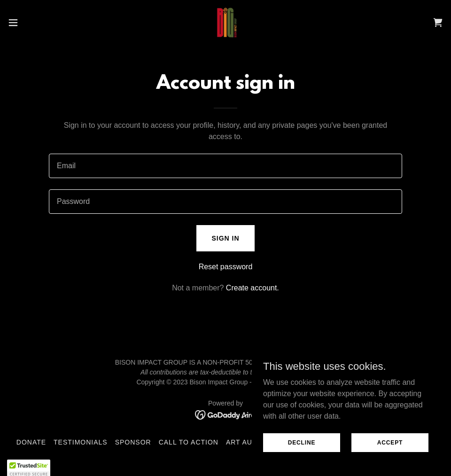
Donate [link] (31, 442)
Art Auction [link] (251, 442)
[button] (37, 23)
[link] (225, 23)
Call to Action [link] (189, 442)
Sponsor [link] (133, 442)
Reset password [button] (226, 267)
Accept (390, 442)
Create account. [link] (253, 288)
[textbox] (225, 166)
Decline (302, 442)
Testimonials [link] (81, 442)
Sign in (225, 238)
